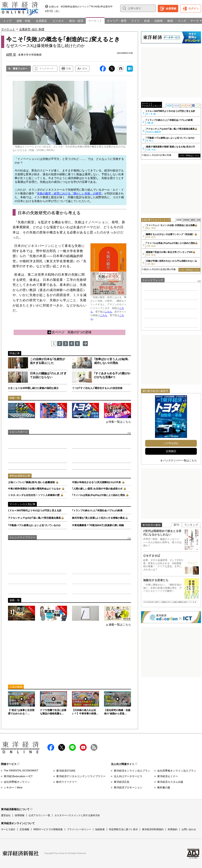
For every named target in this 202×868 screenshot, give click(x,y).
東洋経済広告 (122, 782)
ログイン (194, 9)
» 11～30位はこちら (189, 155)
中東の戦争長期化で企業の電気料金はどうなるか (34, 489)
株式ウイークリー (67, 782)
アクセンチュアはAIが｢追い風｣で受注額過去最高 (34, 518)
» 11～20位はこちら (189, 270)
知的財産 (100, 829)
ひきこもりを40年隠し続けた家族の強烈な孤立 (33, 388)
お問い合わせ (189, 829)
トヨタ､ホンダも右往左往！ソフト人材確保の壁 (34, 495)
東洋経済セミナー (168, 776)
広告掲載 (24, 829)
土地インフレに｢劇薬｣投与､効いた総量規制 (31, 482)
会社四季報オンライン (17, 782)
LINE (72, 747)
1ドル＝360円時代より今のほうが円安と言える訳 (35, 511)
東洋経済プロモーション (128, 787)
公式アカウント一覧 (39, 815)
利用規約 (173, 829)
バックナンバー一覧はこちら (180, 460)
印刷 (69, 69)
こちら (108, 312)
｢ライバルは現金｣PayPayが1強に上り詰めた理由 (98, 495)
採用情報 (20, 815)
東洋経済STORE (66, 771)
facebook (51, 747)
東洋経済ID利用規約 (153, 829)
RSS (94, 747)
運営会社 (6, 815)
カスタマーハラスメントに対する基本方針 (77, 815)
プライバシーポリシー (79, 829)
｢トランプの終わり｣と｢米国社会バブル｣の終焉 (97, 511)
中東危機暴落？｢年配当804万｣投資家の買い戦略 (98, 525)
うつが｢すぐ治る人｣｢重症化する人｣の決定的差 (97, 388)
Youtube (83, 747)
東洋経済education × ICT (18, 776)
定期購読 (171, 451)
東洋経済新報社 (21, 853)
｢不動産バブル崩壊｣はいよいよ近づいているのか (34, 525)
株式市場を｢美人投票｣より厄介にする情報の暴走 (98, 518)
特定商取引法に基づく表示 (123, 829)
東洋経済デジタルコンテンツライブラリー (81, 776)
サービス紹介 (8, 829)
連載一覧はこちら (120, 625)
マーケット (8, 29)
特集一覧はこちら (120, 422)
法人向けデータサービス (128, 776)
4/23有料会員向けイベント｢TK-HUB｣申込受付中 (87, 7)
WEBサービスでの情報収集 (48, 829)
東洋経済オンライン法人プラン (132, 771)
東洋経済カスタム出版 (170, 782)
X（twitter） (62, 747)
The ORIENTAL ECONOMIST (21, 770)
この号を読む (171, 443)
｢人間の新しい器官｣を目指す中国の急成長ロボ (97, 489)
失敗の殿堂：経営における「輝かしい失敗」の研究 (69, 193)
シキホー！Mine (13, 787)
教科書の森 (164, 787)
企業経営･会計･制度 (32, 29)
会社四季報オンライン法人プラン (177, 771)
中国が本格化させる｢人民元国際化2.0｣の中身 (96, 482)
